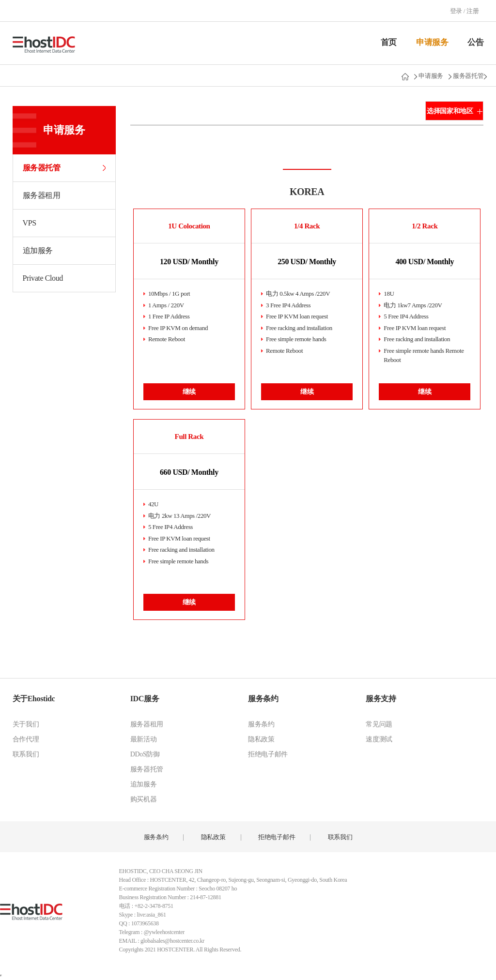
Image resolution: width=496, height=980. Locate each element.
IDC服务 (145, 699)
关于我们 (26, 724)
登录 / (458, 11)
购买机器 (144, 799)
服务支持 (381, 699)
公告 (475, 42)
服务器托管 (468, 76)
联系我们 (26, 754)
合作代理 (26, 739)
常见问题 (379, 724)
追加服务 (38, 250)
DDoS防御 (145, 754)
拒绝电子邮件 (268, 754)
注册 (473, 11)
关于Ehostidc (34, 699)
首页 (389, 42)
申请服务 (432, 42)
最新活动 (144, 739)
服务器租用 (42, 195)
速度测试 (379, 739)
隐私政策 (261, 739)
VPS (30, 223)
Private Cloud (43, 278)
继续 (189, 392)
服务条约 (263, 699)
